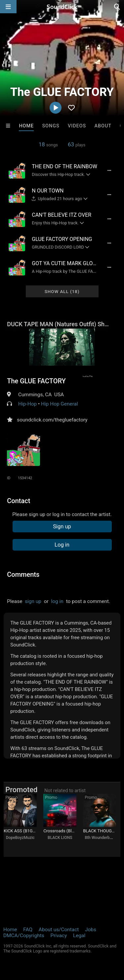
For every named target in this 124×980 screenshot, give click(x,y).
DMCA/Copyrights (24, 936)
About (103, 126)
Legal (79, 936)
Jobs (91, 930)
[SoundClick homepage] (62, 7)
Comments (23, 574)
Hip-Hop (27, 404)
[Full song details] (109, 170)
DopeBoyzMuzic (20, 838)
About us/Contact (59, 930)
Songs (51, 126)
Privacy (59, 936)
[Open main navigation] (8, 7)
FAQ (28, 930)
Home (26, 126)
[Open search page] (117, 7)
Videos (77, 126)
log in (57, 601)
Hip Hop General (60, 404)
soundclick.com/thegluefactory (52, 420)
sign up (33, 601)
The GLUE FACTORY (36, 381)
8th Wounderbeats (101, 838)
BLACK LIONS (60, 838)
